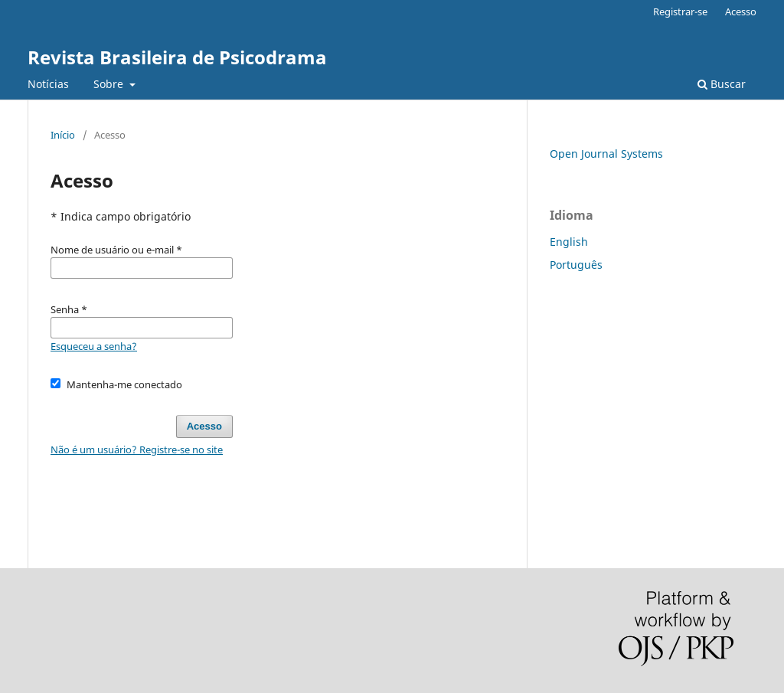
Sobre (110, 84)
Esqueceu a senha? (94, 346)
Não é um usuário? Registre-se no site (137, 449)
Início (63, 135)
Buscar (722, 84)
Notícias (48, 84)
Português (576, 265)
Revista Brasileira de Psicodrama (177, 57)
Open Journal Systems (606, 154)
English (569, 242)
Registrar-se (680, 11)
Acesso (741, 11)
